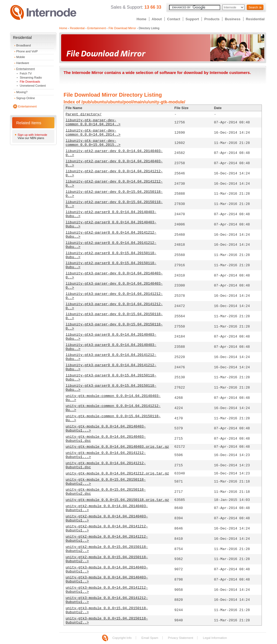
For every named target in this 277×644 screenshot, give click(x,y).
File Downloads (30, 82)
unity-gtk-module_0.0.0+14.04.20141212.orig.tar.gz (117, 473)
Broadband (24, 45)
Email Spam (150, 638)
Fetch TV (26, 73)
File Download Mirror (122, 28)
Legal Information (215, 638)
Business (233, 19)
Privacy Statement (181, 638)
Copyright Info (122, 638)
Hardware (23, 63)
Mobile (21, 57)
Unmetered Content (33, 86)
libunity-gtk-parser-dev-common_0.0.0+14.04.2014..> (93, 122)
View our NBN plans (31, 138)
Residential (255, 19)
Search (253, 7)
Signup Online (26, 98)
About (157, 19)
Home (141, 19)
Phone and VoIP (27, 51)
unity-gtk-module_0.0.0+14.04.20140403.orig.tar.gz (117, 447)
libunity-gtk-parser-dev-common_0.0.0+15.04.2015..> (93, 143)
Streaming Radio (31, 77)
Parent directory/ (84, 114)
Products (212, 19)
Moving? (22, 92)
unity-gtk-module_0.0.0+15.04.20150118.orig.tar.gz (117, 500)
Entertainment (25, 69)
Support (192, 19)
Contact (174, 19)
